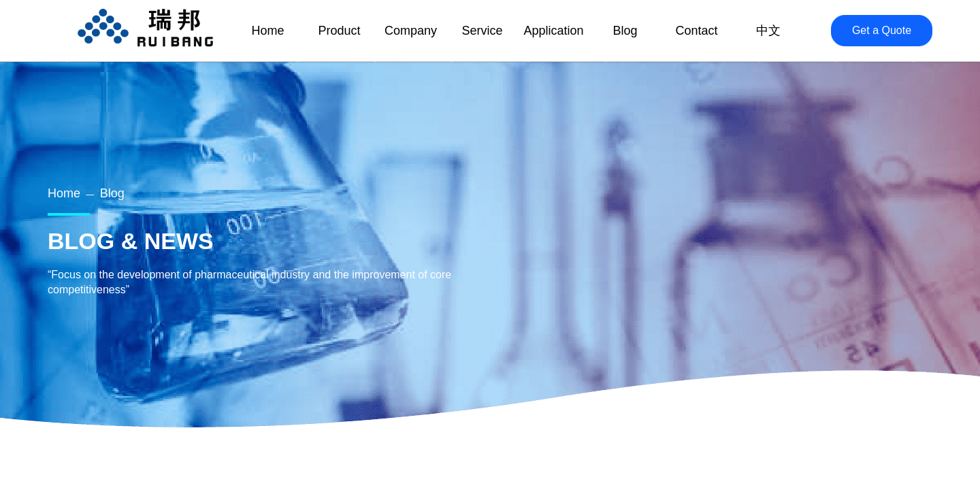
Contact (696, 31)
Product (339, 31)
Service (482, 31)
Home (64, 193)
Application (553, 31)
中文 (768, 31)
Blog (112, 193)
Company (411, 31)
